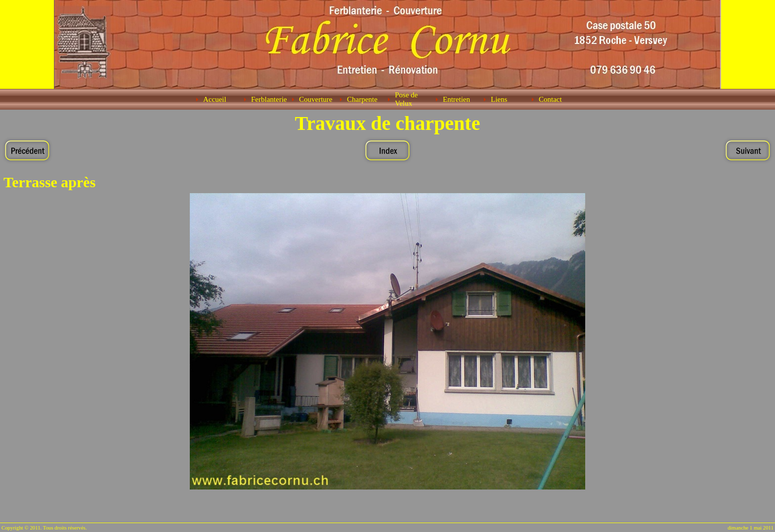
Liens (499, 99)
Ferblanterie (269, 99)
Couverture (316, 99)
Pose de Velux (406, 99)
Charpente (362, 99)
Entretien (456, 99)
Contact (550, 99)
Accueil (215, 99)
